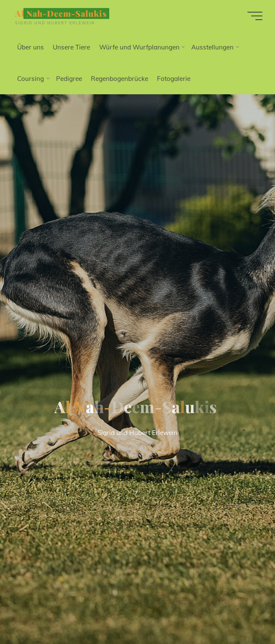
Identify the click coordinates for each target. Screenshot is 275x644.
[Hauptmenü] (255, 16)
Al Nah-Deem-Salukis (61, 13)
